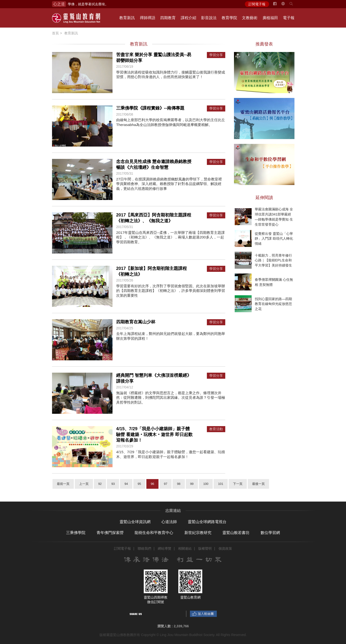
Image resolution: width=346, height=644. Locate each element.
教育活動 (216, 429)
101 (221, 484)
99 (192, 484)
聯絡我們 (144, 548)
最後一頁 (258, 484)
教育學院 (229, 18)
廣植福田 (270, 18)
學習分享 (216, 55)
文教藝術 (250, 18)
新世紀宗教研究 (198, 533)
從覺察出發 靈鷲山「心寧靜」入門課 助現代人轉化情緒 (274, 238)
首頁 (55, 33)
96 (152, 484)
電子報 (289, 18)
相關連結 (185, 548)
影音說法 (209, 18)
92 (100, 484)
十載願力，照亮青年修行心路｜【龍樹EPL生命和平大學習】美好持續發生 (273, 260)
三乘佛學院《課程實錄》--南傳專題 (150, 108)
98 (179, 484)
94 (126, 484)
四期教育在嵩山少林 (136, 322)
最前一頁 (63, 484)
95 (139, 484)
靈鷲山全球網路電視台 (207, 522)
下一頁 (238, 484)
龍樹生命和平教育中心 (154, 533)
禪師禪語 (148, 18)
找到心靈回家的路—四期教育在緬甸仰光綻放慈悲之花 (273, 304)
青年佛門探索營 (110, 533)
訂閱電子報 (257, 4)
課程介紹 (188, 18)
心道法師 (169, 522)
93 (113, 484)
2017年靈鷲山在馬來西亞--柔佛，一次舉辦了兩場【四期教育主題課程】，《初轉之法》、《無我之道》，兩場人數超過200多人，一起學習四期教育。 (171, 237)
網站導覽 (165, 548)
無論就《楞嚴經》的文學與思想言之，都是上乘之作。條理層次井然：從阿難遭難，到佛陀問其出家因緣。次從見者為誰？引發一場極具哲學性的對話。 (171, 398)
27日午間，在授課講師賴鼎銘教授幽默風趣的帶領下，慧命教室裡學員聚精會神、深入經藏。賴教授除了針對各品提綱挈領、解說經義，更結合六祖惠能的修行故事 (169, 184)
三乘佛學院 (76, 533)
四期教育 (168, 18)
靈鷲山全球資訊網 (135, 522)
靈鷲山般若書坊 (236, 533)
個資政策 (225, 548)
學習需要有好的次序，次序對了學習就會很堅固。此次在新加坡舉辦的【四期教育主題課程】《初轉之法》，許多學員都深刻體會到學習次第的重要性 (171, 291)
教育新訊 (127, 18)
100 (206, 484)
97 (165, 484)
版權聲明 (205, 548)
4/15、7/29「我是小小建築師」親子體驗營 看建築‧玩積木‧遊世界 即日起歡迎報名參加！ (154, 434)
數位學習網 (270, 533)
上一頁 (84, 484)
